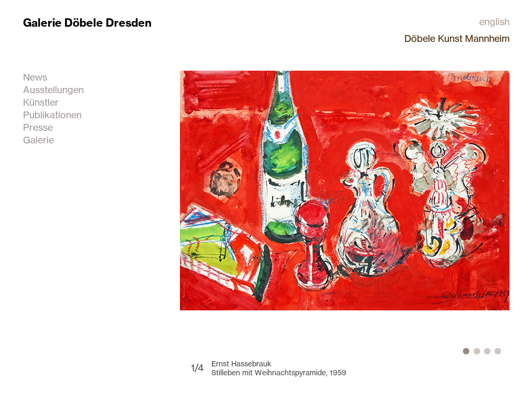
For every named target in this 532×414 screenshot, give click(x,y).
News (35, 77)
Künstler (41, 102)
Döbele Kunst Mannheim (457, 38)
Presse (38, 127)
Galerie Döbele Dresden (87, 23)
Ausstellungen (53, 89)
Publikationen (52, 115)
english (494, 21)
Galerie (38, 140)
